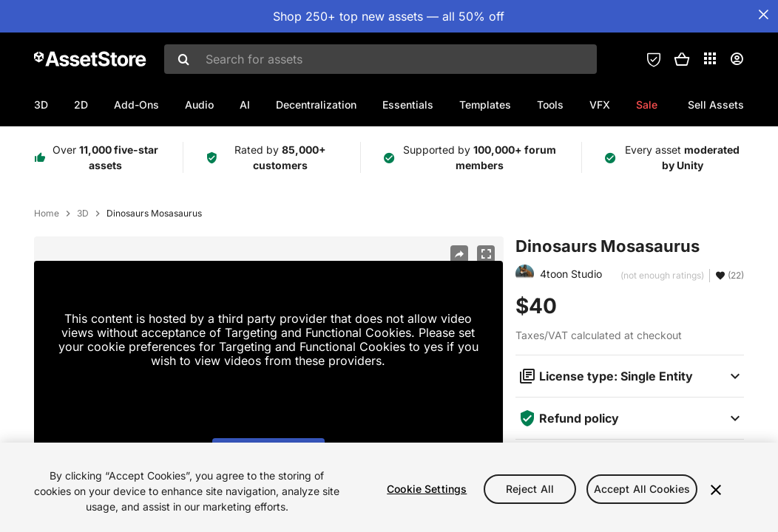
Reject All (530, 489)
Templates (485, 105)
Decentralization (316, 105)
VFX (600, 105)
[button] (682, 59)
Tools (550, 105)
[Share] (459, 254)
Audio (199, 105)
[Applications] (710, 58)
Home (47, 214)
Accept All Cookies (642, 489)
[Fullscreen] (486, 254)
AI (245, 105)
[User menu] (737, 59)
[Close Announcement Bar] (763, 15)
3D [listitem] (83, 214)
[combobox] (380, 59)
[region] (389, 487)
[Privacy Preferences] (654, 59)
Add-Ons (136, 105)
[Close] (716, 490)
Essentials (408, 105)
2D (81, 105)
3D (41, 105)
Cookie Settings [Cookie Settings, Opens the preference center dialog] (427, 489)
